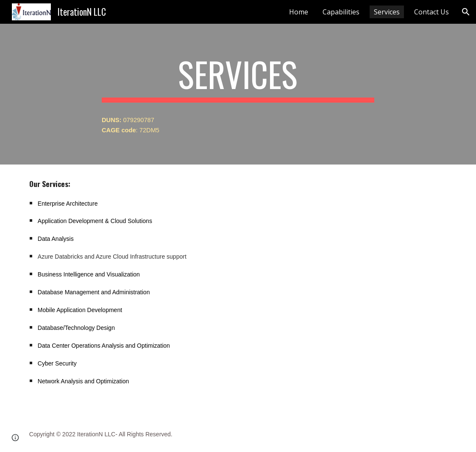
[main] (238, 78)
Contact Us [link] (431, 12)
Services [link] (387, 12)
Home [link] (299, 12)
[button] (466, 12)
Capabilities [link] (341, 12)
